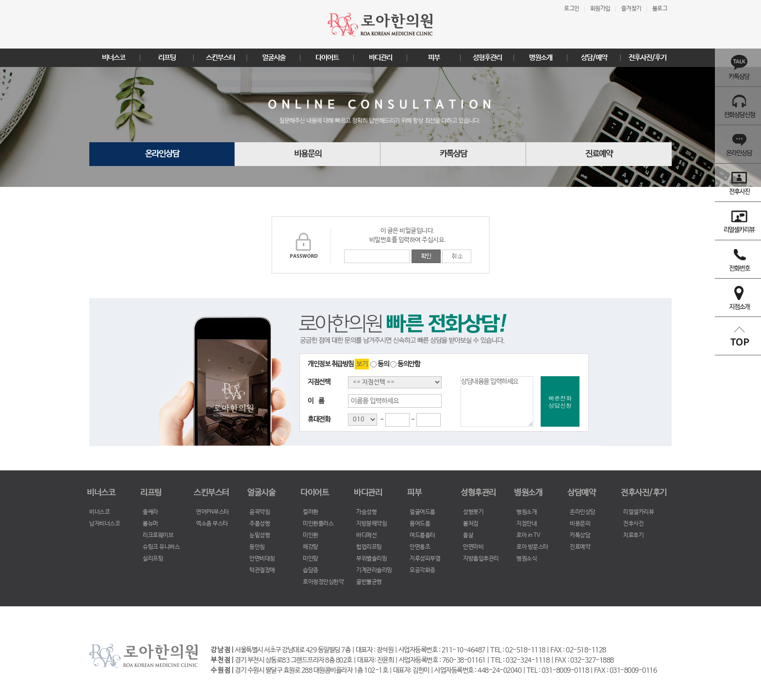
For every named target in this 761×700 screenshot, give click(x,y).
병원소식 (527, 559)
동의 (380, 364)
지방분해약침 (372, 524)
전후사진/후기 (647, 58)
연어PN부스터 (213, 512)
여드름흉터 (422, 535)
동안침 (257, 547)
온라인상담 (162, 154)
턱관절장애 (262, 570)
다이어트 (327, 58)
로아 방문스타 (532, 547)
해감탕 (311, 547)
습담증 (311, 570)
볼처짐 (471, 524)
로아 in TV (528, 535)
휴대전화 (319, 419)
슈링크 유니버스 (161, 547)
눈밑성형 (260, 535)
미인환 (311, 535)
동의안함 (405, 364)
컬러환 (311, 512)
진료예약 (599, 154)
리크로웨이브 (158, 535)
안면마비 (473, 547)
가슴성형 (366, 512)
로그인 (572, 9)
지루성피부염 (425, 559)
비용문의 (308, 154)
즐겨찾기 (631, 9)
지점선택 (319, 382)
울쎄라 (150, 512)
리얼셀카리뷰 (638, 512)
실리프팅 (153, 559)
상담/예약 (594, 58)
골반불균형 (369, 582)
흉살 (468, 535)
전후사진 (633, 524)
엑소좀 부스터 (212, 524)
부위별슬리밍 (372, 559)
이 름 (316, 401)
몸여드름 (420, 524)
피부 (434, 58)
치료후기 (633, 535)
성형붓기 (473, 512)
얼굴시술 (274, 58)
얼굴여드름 (422, 512)
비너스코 (114, 58)
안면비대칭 (262, 559)
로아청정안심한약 (323, 582)
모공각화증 (422, 570)
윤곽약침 (260, 512)
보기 (362, 364)
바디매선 (366, 535)
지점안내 (527, 524)
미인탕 (311, 559)
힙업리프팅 (369, 547)
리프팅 (167, 58)
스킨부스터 (220, 58)
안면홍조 (420, 547)
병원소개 (541, 58)
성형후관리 (487, 58)
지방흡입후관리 (481, 559)
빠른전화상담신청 (560, 402)
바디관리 (380, 58)
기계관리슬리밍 (374, 570)
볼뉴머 (150, 524)
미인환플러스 (318, 524)
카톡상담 (453, 154)
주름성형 (260, 524)
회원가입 (600, 9)
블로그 (660, 9)
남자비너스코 (105, 524)
